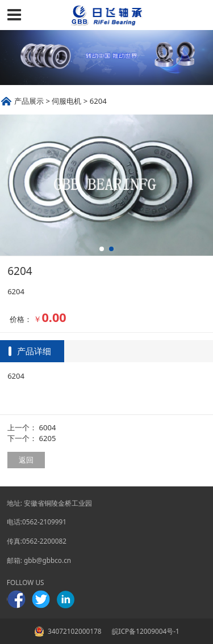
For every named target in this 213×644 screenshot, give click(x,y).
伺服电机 (66, 101)
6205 (48, 438)
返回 (26, 460)
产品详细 (34, 351)
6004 (48, 427)
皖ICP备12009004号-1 (145, 631)
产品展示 (29, 101)
